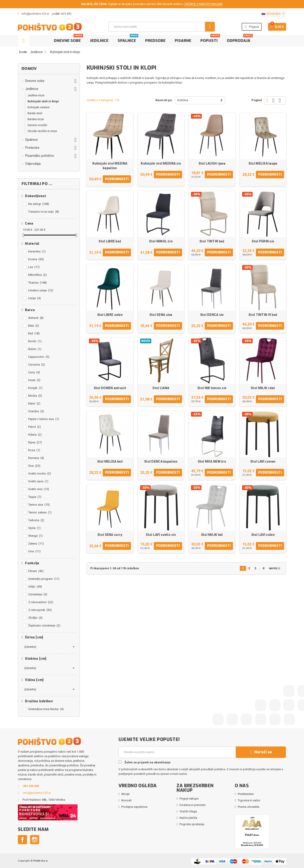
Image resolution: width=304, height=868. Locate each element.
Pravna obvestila (249, 807)
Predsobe (155, 41)
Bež (34, 333)
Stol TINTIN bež (212, 241)
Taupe (35, 497)
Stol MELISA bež (110, 461)
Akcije (125, 794)
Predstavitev (246, 794)
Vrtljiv (35, 587)
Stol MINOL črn (161, 241)
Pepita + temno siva (44, 419)
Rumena (36, 458)
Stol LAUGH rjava (212, 163)
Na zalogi (39, 204)
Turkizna (36, 520)
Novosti (126, 800)
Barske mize (36, 119)
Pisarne (183, 41)
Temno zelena (40, 512)
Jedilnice (99, 41)
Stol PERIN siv (263, 241)
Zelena (36, 544)
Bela (34, 326)
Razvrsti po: (164, 100)
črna (34, 551)
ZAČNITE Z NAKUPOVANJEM (203, 4)
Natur (34, 403)
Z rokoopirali (40, 610)
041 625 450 (63, 14)
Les (34, 267)
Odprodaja (240, 39)
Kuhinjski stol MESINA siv (161, 163)
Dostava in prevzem (193, 805)
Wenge (35, 536)
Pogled (257, 100)
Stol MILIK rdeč (263, 388)
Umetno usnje (41, 290)
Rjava (35, 442)
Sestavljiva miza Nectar (46, 709)
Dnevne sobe (68, 39)
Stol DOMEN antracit (110, 388)
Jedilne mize (36, 95)
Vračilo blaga (188, 811)
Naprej (276, 568)
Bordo (35, 341)
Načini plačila (188, 818)
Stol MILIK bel (212, 535)
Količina (183, 100)
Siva (34, 466)
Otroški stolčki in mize (42, 131)
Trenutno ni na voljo (44, 212)
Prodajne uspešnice (134, 807)
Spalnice (128, 39)
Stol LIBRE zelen (110, 315)
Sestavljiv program (44, 579)
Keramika (37, 251)
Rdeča (35, 435)
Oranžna (36, 411)
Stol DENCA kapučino (161, 461)
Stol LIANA (161, 388)
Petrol (35, 427)
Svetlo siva (39, 489)
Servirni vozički (37, 125)
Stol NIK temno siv (212, 388)
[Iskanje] (162, 27)
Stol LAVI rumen (263, 461)
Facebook (22, 840)
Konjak (35, 388)
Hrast (34, 380)
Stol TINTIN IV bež (263, 315)
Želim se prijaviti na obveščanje (145, 762)
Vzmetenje (38, 594)
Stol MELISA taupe (263, 163)
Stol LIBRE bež (110, 241)
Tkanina (37, 283)
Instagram (35, 840)
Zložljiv (35, 618)
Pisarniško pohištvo (40, 156)
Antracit (36, 318)
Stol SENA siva (161, 315)
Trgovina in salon (249, 800)
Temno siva (39, 505)
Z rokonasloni (41, 602)
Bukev (35, 349)
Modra (35, 396)
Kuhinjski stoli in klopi (43, 101)
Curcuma (37, 365)
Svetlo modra (40, 473)
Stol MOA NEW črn (212, 461)
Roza (34, 450)
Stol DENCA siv (212, 315)
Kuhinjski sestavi (39, 107)
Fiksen (36, 571)
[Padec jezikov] (273, 14)
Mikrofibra (37, 275)
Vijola (34, 528)
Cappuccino (39, 357)
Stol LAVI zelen (263, 535)
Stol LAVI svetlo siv (161, 535)
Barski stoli (35, 113)
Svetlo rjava (38, 481)
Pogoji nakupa (189, 799)
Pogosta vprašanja (192, 824)
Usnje (35, 298)
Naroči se (261, 752)
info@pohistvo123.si (33, 14)
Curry (34, 372)
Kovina (36, 259)
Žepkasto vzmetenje (44, 625)
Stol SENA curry (110, 535)
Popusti (210, 39)
